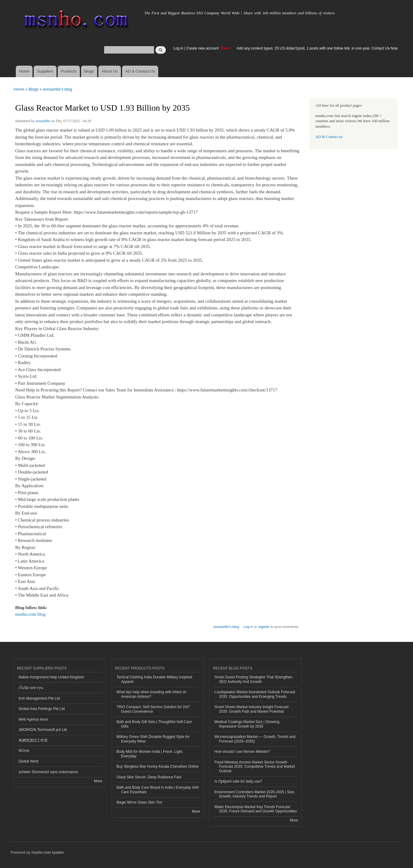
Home (24, 71)
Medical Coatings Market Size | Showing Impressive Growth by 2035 (247, 724)
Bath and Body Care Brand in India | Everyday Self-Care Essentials (158, 790)
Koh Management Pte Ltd (39, 698)
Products (69, 71)
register (264, 627)
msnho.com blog (30, 614)
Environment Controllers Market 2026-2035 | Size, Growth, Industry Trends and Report (255, 794)
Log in (178, 48)
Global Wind (28, 761)
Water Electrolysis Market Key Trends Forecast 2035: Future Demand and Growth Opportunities (256, 809)
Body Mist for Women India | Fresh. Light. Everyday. (150, 754)
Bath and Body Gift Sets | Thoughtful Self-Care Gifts (154, 724)
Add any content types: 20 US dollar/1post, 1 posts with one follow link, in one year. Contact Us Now (317, 48)
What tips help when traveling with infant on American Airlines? (152, 694)
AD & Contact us (329, 137)
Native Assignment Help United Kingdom (51, 677)
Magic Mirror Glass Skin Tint (139, 802)
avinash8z (43, 121)
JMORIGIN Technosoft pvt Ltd (43, 730)
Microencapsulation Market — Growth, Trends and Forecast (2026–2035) (255, 739)
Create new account (203, 48)
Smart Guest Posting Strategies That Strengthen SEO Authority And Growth (253, 679)
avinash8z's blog (57, 89)
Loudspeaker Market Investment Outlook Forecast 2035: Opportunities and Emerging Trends (255, 694)
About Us (109, 71)
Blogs (89, 71)
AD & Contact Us (140, 71)
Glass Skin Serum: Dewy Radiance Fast (149, 777)
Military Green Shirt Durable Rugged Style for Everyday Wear (153, 739)
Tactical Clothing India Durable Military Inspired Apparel (154, 679)
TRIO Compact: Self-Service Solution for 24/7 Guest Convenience (153, 709)
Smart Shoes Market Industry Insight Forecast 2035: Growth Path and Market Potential (251, 709)
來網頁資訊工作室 (33, 740)
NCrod (24, 751)
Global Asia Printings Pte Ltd (42, 709)
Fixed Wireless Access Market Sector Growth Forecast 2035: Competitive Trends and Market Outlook (255, 767)
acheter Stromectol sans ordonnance (48, 772)
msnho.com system (48, 852)
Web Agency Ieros (33, 719)
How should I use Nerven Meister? (242, 752)
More (98, 781)
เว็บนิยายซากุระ (31, 688)
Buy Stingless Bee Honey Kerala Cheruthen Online (158, 766)
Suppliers (45, 71)
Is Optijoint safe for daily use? (238, 781)
